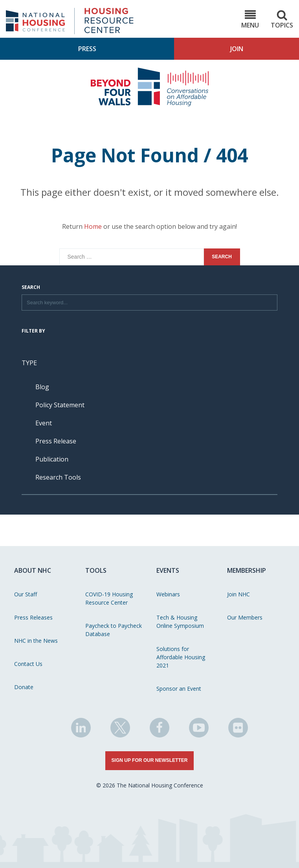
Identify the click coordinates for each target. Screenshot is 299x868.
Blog (42, 387)
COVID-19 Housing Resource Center (109, 598)
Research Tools (58, 477)
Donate (24, 687)
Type (29, 363)
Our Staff (26, 594)
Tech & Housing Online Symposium (180, 622)
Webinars (168, 594)
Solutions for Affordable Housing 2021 (181, 657)
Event (44, 423)
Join (237, 49)
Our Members (245, 617)
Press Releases (33, 617)
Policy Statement (60, 405)
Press (87, 49)
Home (93, 226)
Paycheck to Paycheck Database (114, 630)
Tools (96, 570)
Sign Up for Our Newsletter (150, 760)
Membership (247, 570)
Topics (282, 19)
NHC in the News (36, 641)
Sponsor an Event (179, 689)
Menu (250, 19)
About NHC (33, 570)
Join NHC (238, 594)
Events (168, 570)
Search (31, 288)
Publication (52, 459)
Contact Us (28, 664)
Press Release (56, 441)
